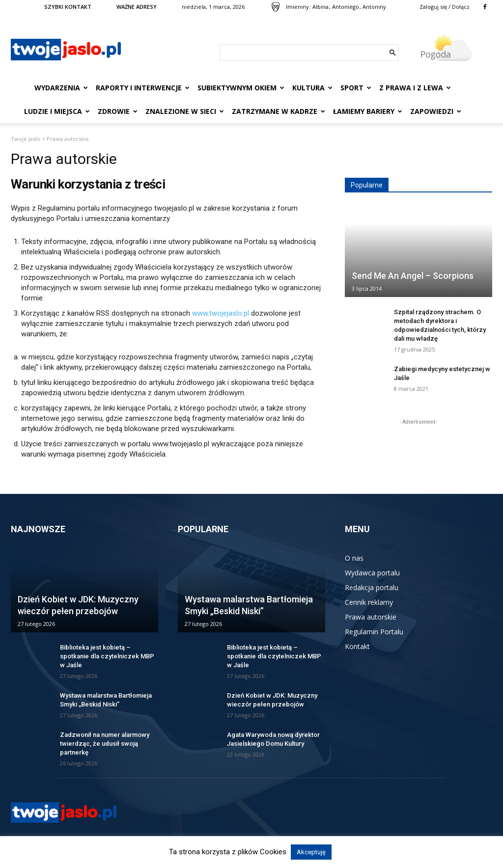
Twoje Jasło (26, 139)
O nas (354, 558)
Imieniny (297, 7)
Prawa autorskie (371, 617)
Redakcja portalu (372, 587)
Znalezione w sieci (185, 111)
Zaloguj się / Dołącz (445, 7)
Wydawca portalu (372, 573)
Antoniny (374, 7)
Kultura (312, 88)
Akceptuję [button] (311, 852)
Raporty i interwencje (143, 88)
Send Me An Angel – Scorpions (413, 276)
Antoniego (346, 7)
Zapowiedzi (436, 111)
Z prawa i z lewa (415, 88)
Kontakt (357, 646)
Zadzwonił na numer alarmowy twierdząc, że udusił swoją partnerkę (105, 744)
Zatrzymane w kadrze (279, 111)
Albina (321, 7)
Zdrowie (118, 111)
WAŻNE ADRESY (137, 7)
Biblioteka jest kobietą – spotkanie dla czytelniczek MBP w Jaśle (107, 656)
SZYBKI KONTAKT (68, 7)
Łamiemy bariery (368, 111)
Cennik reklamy (369, 602)
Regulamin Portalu (374, 632)
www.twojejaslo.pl (221, 313)
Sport (356, 88)
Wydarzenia (61, 88)
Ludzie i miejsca (57, 111)
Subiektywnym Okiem (241, 88)
